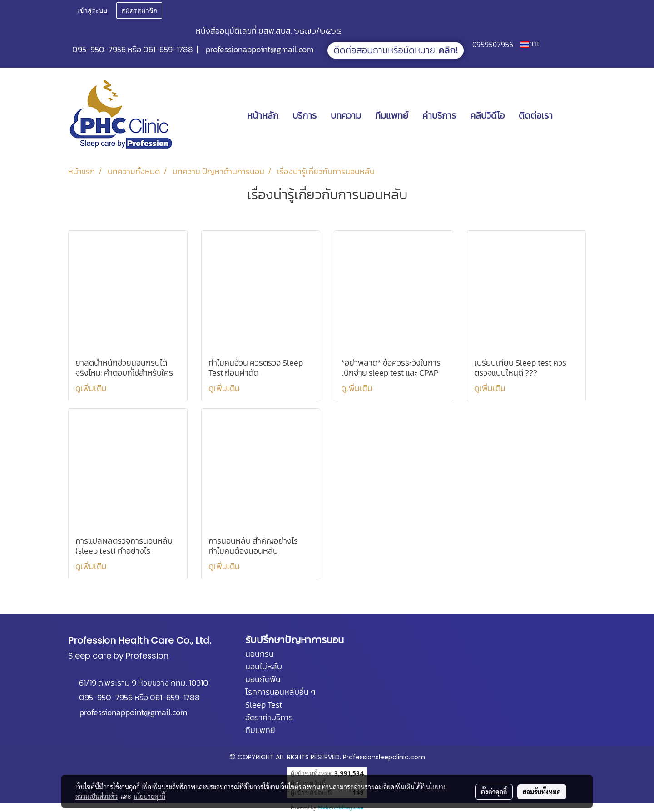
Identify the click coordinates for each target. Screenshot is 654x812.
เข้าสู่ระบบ (92, 11)
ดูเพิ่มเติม (92, 388)
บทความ (346, 115)
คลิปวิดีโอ (487, 115)
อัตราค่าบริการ (269, 717)
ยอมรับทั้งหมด (542, 792)
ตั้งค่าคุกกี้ (494, 792)
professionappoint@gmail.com (260, 49)
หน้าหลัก (263, 115)
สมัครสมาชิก (139, 11)
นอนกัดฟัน (263, 679)
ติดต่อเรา (536, 115)
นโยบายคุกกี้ (149, 796)
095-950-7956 (99, 49)
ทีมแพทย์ (392, 115)
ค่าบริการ (439, 115)
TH (530, 44)
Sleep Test (264, 705)
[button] (573, 115)
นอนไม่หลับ (264, 666)
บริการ (305, 115)
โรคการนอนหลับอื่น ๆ (280, 692)
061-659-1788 (168, 49)
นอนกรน (260, 654)
